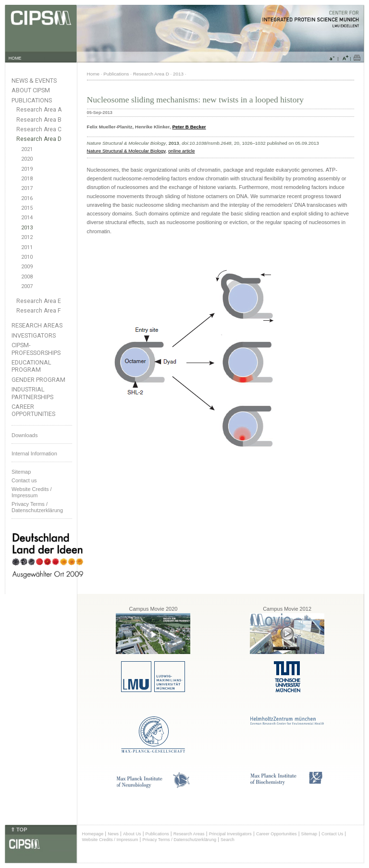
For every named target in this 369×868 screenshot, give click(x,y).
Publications (32, 100)
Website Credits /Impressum (32, 492)
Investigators (34, 335)
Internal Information (34, 453)
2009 (27, 267)
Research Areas (37, 325)
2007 (27, 286)
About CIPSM (31, 90)
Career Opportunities (33, 410)
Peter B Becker (189, 127)
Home (93, 74)
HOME (15, 58)
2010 (27, 257)
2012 (27, 237)
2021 (27, 149)
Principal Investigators (230, 834)
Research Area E (39, 301)
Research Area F (39, 311)
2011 (27, 247)
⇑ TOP (19, 830)
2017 (27, 188)
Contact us (24, 480)
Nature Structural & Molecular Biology (126, 151)
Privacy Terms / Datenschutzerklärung (37, 507)
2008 (27, 277)
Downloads (25, 435)
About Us (132, 834)
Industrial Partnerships (32, 393)
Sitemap (21, 472)
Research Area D (39, 139)
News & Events (34, 81)
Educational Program (31, 366)
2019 (27, 169)
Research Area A (39, 110)
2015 (27, 208)
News (113, 834)
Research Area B (39, 120)
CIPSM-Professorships (36, 349)
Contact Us (332, 834)
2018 (27, 179)
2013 (27, 228)
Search (228, 840)
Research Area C (39, 129)
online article (181, 151)
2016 (27, 198)
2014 (27, 218)
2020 (27, 159)
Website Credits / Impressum (110, 840)
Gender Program (38, 380)
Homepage (93, 834)
